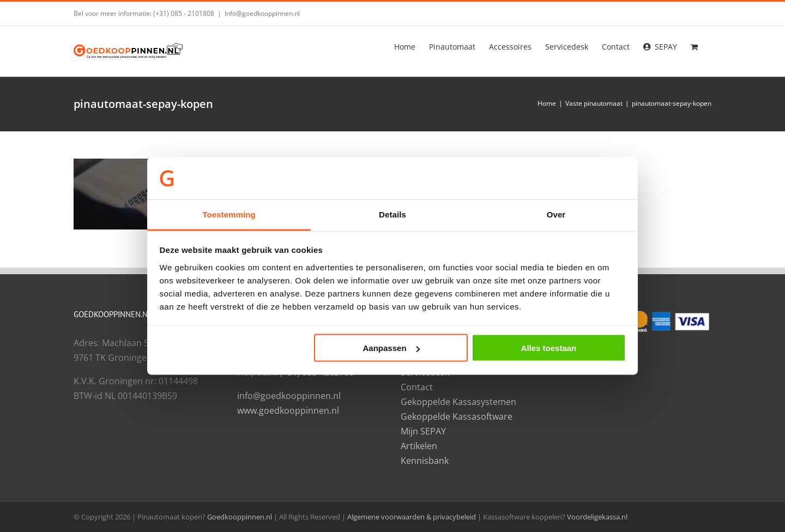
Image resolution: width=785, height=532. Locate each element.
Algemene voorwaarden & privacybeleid (412, 517)
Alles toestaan (549, 348)
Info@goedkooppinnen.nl (262, 13)
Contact (417, 387)
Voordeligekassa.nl (597, 517)
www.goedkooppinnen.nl (288, 410)
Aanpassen (391, 348)
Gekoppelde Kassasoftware (457, 416)
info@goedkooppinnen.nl (289, 396)
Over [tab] (556, 214)
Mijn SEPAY (423, 431)
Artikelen (419, 446)
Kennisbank (425, 461)
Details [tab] (392, 214)
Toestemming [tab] (229, 214)
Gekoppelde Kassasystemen (458, 402)
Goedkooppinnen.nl (240, 517)
